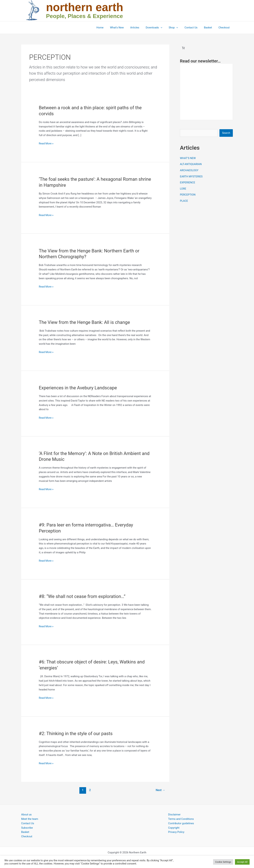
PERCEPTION (188, 194)
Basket (210, 28)
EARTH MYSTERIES (191, 176)
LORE (183, 188)
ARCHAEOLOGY (189, 170)
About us (26, 815)
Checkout (225, 28)
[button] (166, 28)
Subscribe (27, 828)
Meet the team (30, 819)
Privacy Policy (176, 832)
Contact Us (194, 28)
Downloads (159, 28)
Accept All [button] (242, 862)
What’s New (125, 28)
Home (109, 28)
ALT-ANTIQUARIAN (191, 164)
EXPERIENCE (188, 182)
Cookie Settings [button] (223, 862)
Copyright (174, 828)
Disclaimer (174, 815)
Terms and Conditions (181, 819)
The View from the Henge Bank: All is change (84, 322)
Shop (177, 28)
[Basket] (183, 48)
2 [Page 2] (90, 790)
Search (226, 133)
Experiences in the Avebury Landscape (78, 388)
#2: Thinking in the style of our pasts (76, 734)
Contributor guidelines (181, 823)
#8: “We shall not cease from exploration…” (82, 596)
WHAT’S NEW (188, 158)
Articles (141, 28)
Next (160, 790)
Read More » (46, 144)
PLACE (184, 200)
